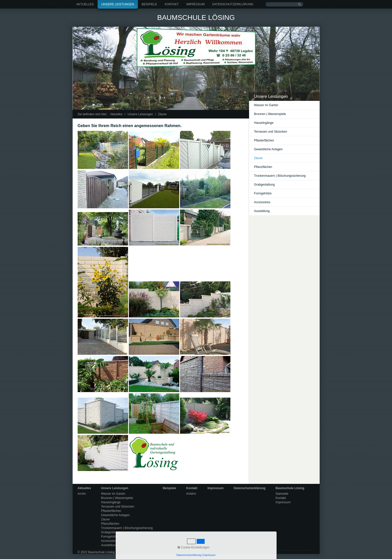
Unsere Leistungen (118, 4)
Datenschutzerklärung (233, 4)
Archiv (82, 494)
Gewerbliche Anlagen (268, 149)
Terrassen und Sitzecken (271, 132)
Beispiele (149, 4)
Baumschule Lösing (196, 18)
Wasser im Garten (266, 105)
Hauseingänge (264, 123)
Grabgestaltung (264, 185)
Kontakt (172, 4)
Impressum (195, 4)
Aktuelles (85, 4)
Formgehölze (263, 193)
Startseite (282, 494)
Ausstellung (262, 211)
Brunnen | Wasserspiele (270, 114)
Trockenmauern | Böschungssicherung (280, 176)
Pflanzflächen (263, 167)
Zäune (258, 158)
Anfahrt (191, 494)
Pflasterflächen (264, 140)
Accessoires (262, 202)
